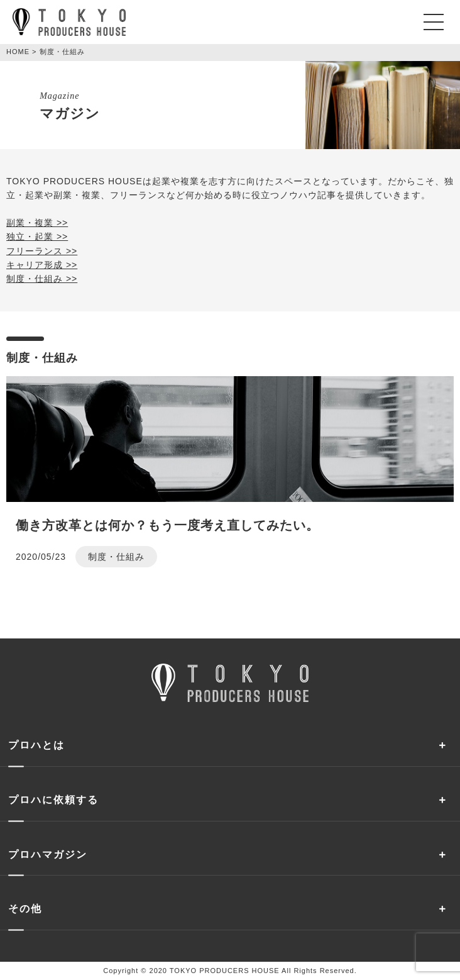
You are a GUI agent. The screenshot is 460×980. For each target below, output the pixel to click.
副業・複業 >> (37, 223)
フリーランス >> (42, 251)
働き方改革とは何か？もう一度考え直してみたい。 (167, 525)
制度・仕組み (116, 557)
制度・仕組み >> (42, 279)
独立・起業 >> (37, 237)
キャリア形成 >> (42, 265)
